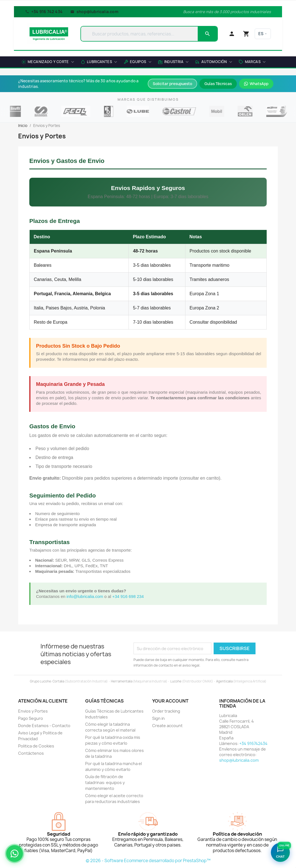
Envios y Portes (33, 711)
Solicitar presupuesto (172, 84)
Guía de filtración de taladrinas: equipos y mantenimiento (105, 782)
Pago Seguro (31, 718)
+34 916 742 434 (44, 12)
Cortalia (58, 681)
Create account (167, 726)
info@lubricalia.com (85, 596)
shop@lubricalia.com (94, 12)
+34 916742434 (253, 743)
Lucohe (176, 681)
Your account (170, 701)
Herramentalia (122, 681)
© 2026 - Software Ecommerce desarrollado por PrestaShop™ (148, 861)
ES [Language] (263, 34)
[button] (252, 62)
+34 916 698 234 (128, 596)
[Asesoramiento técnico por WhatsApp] (15, 853)
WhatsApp (256, 84)
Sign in (158, 718)
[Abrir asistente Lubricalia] (280, 852)
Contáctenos (31, 753)
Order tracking (166, 711)
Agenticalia (224, 681)
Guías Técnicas (218, 84)
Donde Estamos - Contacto (44, 726)
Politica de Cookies (36, 746)
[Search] (207, 34)
